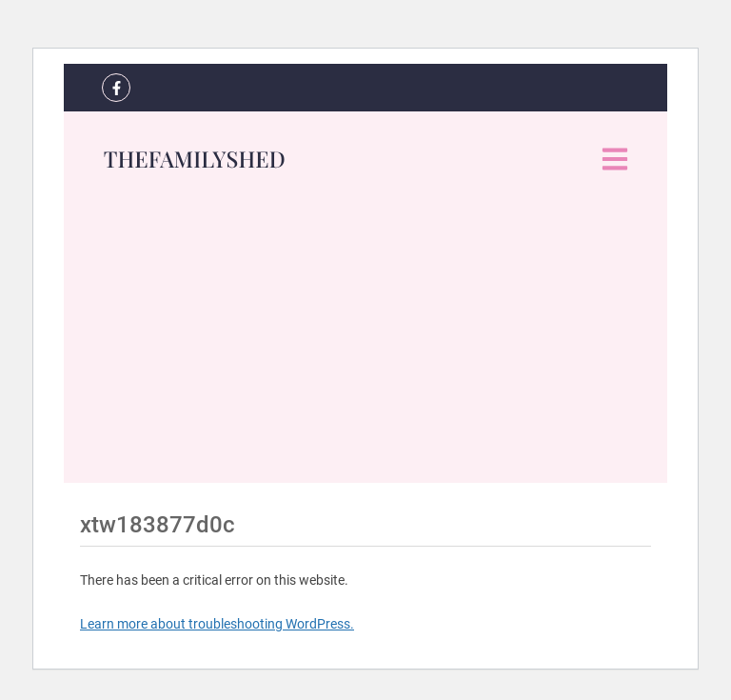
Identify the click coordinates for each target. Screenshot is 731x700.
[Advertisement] (365, 350)
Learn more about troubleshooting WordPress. (217, 624)
